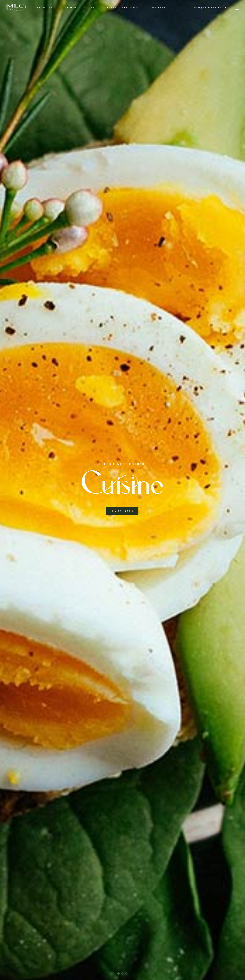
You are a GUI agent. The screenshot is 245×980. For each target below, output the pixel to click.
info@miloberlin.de (210, 8)
